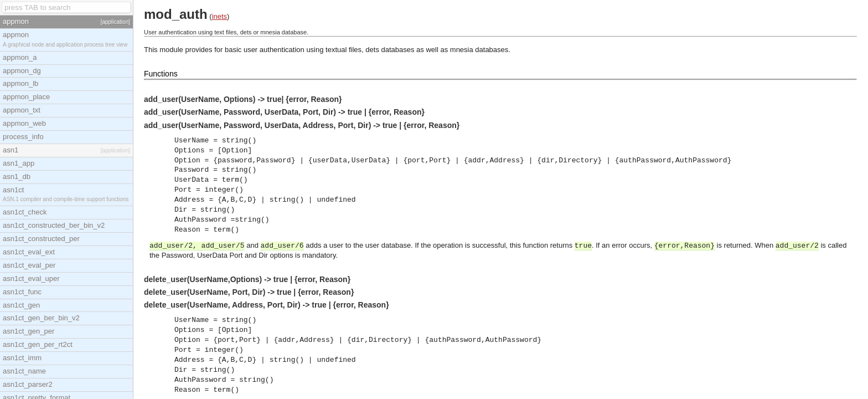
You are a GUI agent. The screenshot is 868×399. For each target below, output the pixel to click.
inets (219, 16)
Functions (161, 74)
